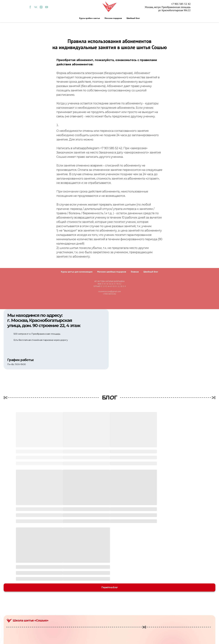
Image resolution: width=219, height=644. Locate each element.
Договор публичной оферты (180, 615)
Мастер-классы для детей (127, 612)
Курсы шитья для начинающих (77, 272)
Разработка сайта (206, 641)
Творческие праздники (126, 626)
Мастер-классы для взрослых (129, 608)
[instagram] (41, 8)
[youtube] (47, 8)
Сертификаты (121, 629)
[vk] (36, 8)
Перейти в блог (109, 530)
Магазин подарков (113, 18)
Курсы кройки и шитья (90, 18)
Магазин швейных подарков (112, 272)
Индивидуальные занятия (128, 622)
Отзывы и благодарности (178, 626)
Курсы (117, 615)
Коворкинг (119, 619)
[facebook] (30, 8)
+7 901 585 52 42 (181, 4)
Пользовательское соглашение (182, 622)
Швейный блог (133, 18)
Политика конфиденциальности (182, 619)
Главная (135, 272)
